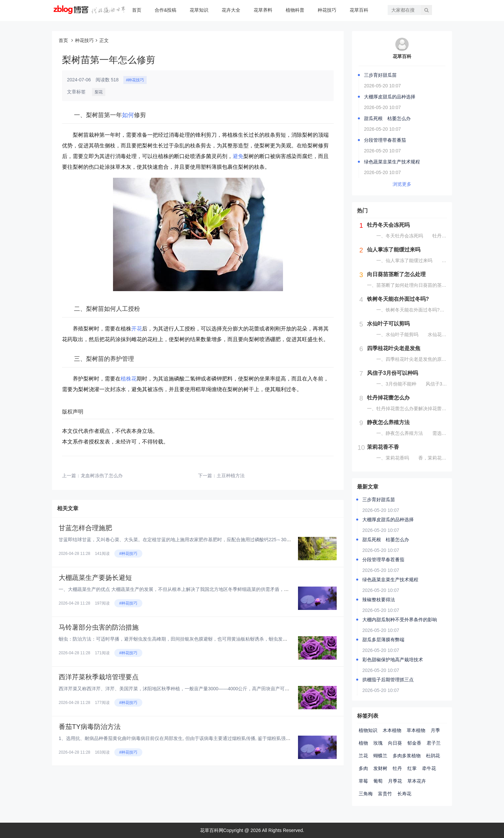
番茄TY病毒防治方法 (90, 727)
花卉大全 (231, 10)
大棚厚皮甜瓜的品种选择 (390, 97)
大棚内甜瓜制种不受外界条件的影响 (400, 620)
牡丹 (397, 768)
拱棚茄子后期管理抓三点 (388, 680)
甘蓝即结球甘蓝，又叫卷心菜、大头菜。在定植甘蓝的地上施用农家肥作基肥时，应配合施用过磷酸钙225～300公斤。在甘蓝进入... (194, 540)
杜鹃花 (433, 756)
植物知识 (368, 730)
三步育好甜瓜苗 (380, 75)
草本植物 (416, 730)
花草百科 (359, 10)
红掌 (412, 768)
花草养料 (263, 10)
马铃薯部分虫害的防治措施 (99, 627)
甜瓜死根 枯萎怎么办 (387, 118)
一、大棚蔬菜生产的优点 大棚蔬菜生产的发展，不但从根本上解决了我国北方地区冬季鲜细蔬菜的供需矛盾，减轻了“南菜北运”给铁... (196, 589)
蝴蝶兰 (380, 756)
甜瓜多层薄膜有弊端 (383, 640)
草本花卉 (417, 781)
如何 (128, 115)
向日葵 (395, 743)
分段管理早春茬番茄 (385, 140)
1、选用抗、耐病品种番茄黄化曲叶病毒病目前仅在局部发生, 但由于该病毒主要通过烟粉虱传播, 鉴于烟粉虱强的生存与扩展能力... (193, 738)
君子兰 (434, 743)
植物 (363, 743)
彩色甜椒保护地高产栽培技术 (393, 660)
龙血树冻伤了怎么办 (102, 476)
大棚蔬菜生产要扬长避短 (103, 578)
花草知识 (199, 10)
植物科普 (295, 10)
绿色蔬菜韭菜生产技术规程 (392, 162)
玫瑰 (378, 743)
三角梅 (366, 794)
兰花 (363, 756)
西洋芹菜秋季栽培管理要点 (99, 677)
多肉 (363, 768)
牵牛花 (429, 768)
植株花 (129, 379)
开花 (137, 329)
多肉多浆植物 (407, 756)
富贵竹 (385, 794)
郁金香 (414, 743)
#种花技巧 (135, 80)
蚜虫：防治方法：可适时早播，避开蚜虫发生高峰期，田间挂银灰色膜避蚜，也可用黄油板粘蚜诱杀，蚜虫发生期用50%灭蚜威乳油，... (198, 639)
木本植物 (392, 730)
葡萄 (378, 781)
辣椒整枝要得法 (379, 600)
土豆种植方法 (231, 476)
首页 (137, 10)
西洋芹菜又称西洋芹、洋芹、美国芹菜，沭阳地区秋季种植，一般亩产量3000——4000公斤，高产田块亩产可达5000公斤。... (188, 689)
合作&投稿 (165, 10)
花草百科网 (212, 830)
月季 (435, 730)
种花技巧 (327, 10)
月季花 (395, 781)
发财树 (380, 768)
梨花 (99, 92)
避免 (238, 156)
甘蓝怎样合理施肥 (90, 528)
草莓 (363, 781)
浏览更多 (402, 184)
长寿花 (404, 794)
